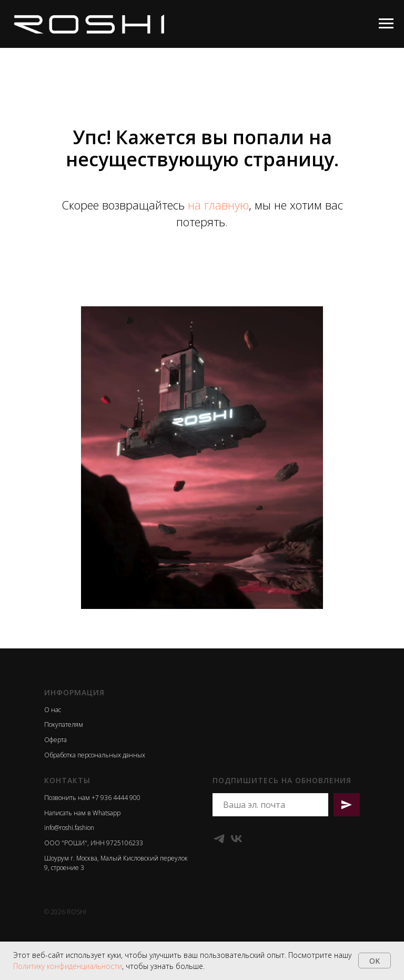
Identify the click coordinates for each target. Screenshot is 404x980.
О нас (53, 710)
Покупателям (64, 724)
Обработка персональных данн (91, 755)
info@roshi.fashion (69, 828)
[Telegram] (219, 839)
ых (141, 755)
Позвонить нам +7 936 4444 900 (92, 798)
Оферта (55, 740)
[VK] (236, 839)
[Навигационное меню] (386, 24)
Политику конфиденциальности (68, 966)
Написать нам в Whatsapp (82, 813)
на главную (218, 205)
